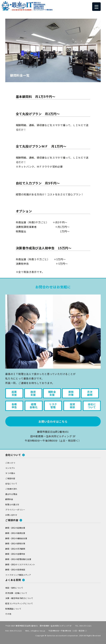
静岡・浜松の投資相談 (15, 570)
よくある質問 (15, 580)
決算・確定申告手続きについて (19, 598)
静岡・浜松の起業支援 (15, 528)
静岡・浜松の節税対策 (15, 543)
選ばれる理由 (11, 494)
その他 (8, 614)
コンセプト (10, 468)
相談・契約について (14, 588)
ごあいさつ (10, 463)
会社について (15, 455)
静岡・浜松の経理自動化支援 (18, 559)
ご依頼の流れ (11, 489)
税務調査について (13, 609)
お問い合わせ (11, 515)
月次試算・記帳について (16, 593)
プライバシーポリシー (15, 510)
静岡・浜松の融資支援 (15, 533)
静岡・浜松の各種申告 (15, 554)
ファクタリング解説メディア (18, 575)
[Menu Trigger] (96, 7)
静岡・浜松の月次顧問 (15, 549)
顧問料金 (9, 499)
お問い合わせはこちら (53, 421)
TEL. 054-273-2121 (83, 626)
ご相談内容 (10, 478)
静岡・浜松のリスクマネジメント (20, 564)
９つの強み (10, 473)
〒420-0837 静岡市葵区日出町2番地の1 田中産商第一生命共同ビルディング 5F (38, 626)
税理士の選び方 (12, 504)
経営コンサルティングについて (19, 603)
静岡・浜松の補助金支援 (16, 538)
